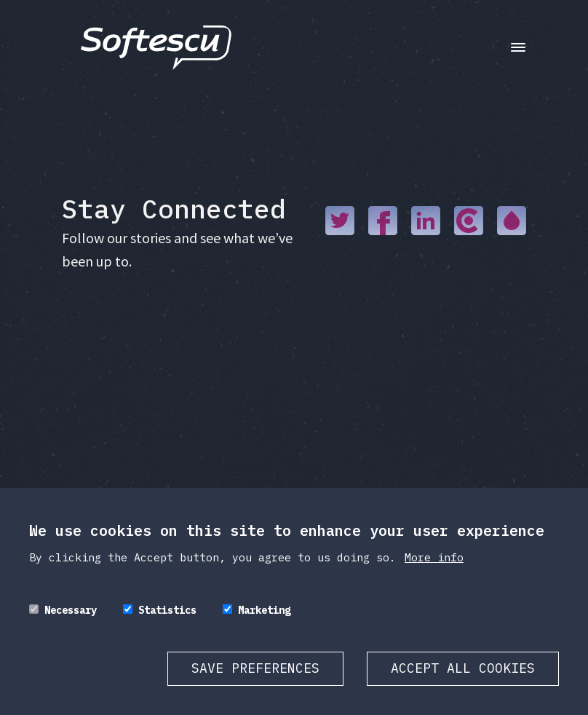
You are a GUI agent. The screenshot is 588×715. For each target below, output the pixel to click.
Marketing (264, 610)
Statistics (167, 610)
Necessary (71, 610)
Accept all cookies (463, 668)
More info (434, 557)
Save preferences (255, 668)
